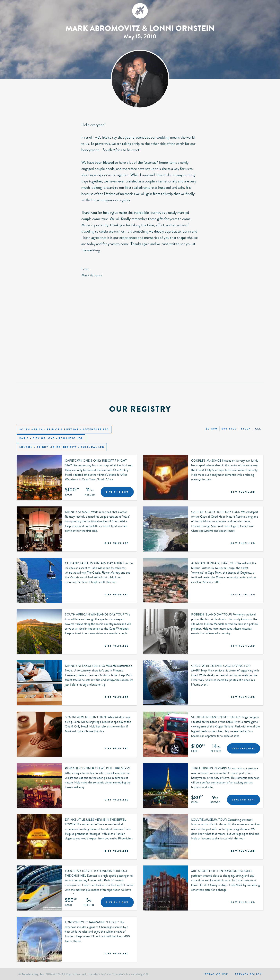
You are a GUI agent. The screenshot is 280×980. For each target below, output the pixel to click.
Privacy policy (248, 974)
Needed (90, 495)
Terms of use (216, 974)
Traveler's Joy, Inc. (33, 974)
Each (68, 495)
